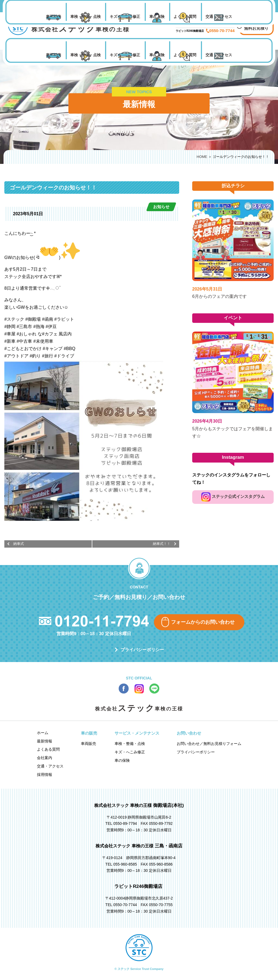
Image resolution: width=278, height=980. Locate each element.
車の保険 (157, 55)
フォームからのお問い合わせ (203, 622)
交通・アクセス (219, 55)
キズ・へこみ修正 (125, 55)
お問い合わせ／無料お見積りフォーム (209, 744)
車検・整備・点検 (86, 55)
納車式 (19, 544)
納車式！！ (162, 544)
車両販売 (53, 55)
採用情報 (45, 775)
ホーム (43, 733)
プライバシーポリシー (142, 650)
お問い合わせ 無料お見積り (256, 25)
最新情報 (45, 741)
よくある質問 (185, 55)
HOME (202, 157)
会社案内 (45, 758)
